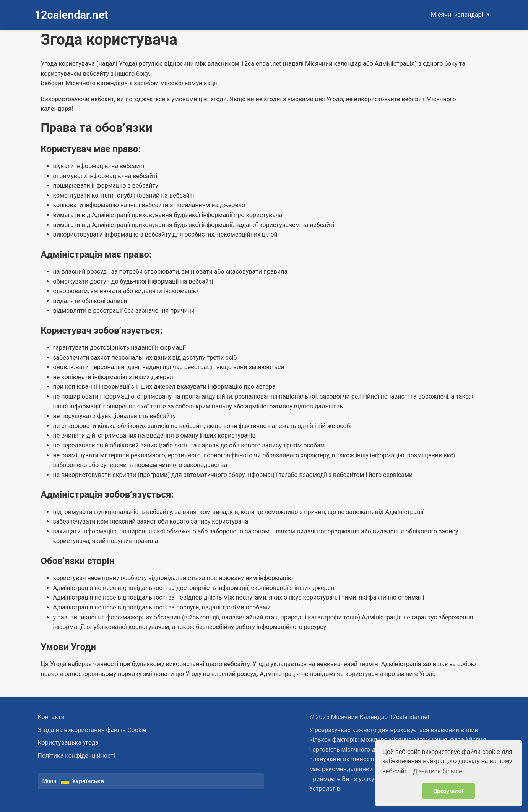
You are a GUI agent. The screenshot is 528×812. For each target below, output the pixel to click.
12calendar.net (72, 15)
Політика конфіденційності (76, 756)
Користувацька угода (68, 743)
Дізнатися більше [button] (438, 771)
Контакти (51, 717)
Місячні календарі (457, 15)
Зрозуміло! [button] (448, 791)
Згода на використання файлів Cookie (92, 730)
